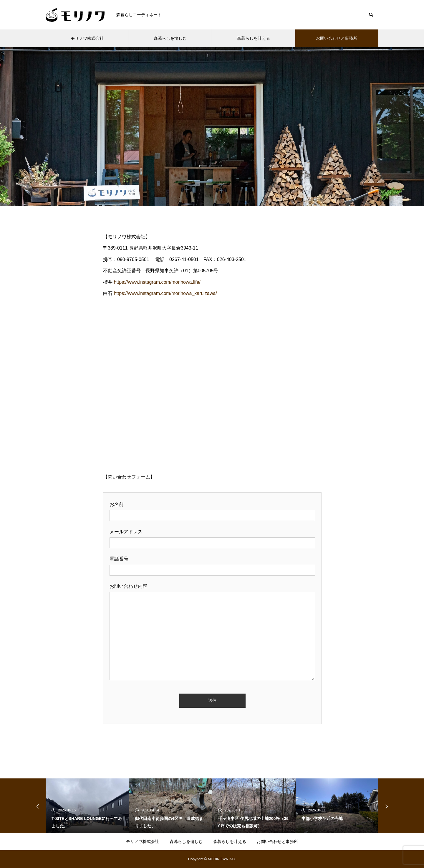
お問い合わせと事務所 (337, 38)
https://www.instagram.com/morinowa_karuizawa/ (165, 293)
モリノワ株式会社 (87, 38)
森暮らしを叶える (254, 38)
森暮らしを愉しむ (170, 38)
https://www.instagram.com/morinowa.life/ (157, 282)
